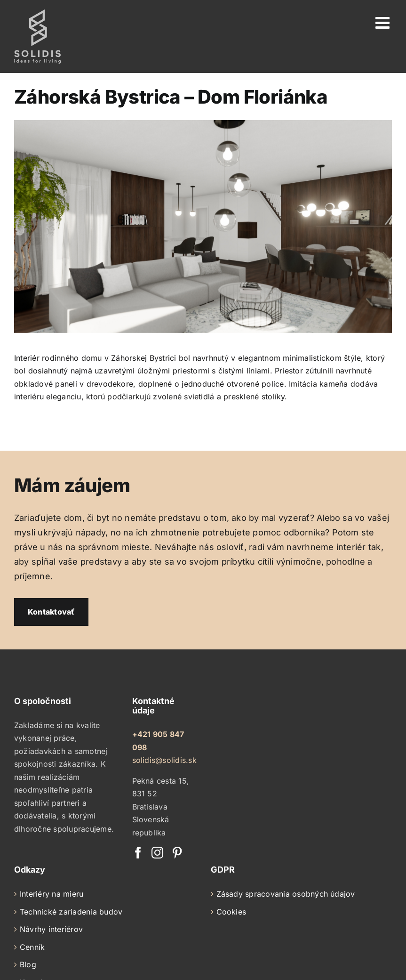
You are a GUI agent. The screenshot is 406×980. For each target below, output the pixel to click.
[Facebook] (138, 853)
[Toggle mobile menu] (384, 22)
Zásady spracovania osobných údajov (286, 894)
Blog (28, 964)
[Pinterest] (177, 853)
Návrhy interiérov (51, 929)
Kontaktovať (51, 612)
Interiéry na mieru (52, 894)
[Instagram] (157, 853)
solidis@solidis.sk (164, 760)
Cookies (231, 912)
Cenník (32, 947)
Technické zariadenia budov (71, 912)
